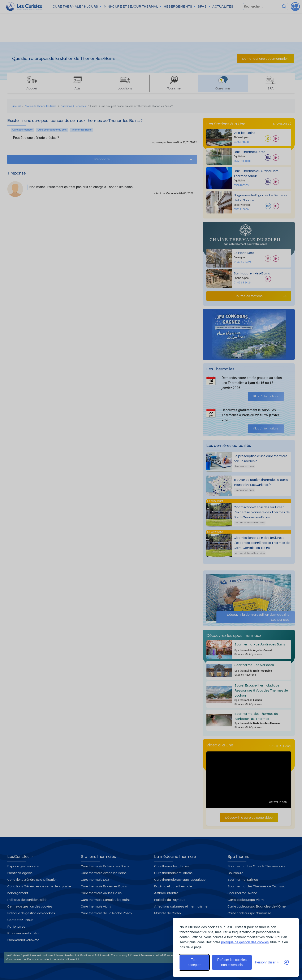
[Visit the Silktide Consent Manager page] (287, 962)
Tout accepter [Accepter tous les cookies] (194, 962)
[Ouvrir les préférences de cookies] (267, 962)
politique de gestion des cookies (245, 942)
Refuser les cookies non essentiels (232, 962)
